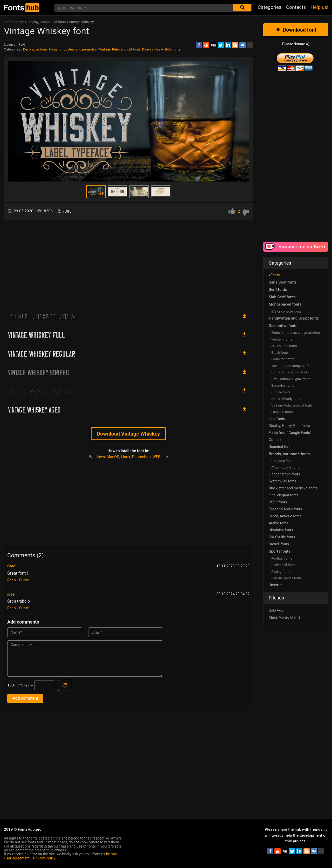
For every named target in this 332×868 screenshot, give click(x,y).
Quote (24, 580)
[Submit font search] (242, 8)
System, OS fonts (282, 481)
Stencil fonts (279, 544)
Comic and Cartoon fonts (290, 372)
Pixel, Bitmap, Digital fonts (291, 379)
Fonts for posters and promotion (73, 49)
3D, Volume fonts (284, 346)
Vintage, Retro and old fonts (120, 49)
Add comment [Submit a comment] (25, 698)
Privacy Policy (44, 858)
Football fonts (282, 558)
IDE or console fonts (286, 311)
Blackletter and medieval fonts (293, 488)
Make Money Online (285, 617)
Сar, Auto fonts (282, 461)
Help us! (319, 7)
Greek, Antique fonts (285, 516)
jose (11, 594)
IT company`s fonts (286, 468)
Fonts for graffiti (283, 359)
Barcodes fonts (283, 385)
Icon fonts (277, 419)
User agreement (17, 858)
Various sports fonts (287, 578)
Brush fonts (280, 353)
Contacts (296, 7)
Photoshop (141, 457)
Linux (126, 457)
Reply (12, 580)
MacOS (113, 457)
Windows (97, 457)
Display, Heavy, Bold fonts (161, 49)
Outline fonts (281, 392)
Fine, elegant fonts (283, 495)
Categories (270, 7)
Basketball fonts (283, 565)
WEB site (160, 457)
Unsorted (276, 585)
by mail (112, 854)
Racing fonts (281, 572)
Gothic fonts (279, 440)
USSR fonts (278, 502)
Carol (12, 566)
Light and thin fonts (284, 474)
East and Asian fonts (285, 509)
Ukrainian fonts (281, 530)
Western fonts (282, 339)
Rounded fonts (281, 447)
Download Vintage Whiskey (128, 434)
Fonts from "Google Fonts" (290, 433)
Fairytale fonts (282, 412)
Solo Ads (276, 610)
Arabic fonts (279, 523)
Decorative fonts (35, 49)
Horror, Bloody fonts (286, 399)
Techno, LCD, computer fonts (293, 366)
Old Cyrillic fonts (282, 537)
